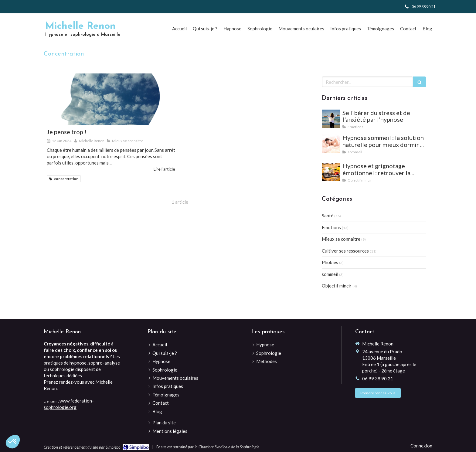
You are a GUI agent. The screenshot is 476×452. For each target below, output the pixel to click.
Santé (328, 216)
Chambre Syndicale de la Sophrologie (229, 447)
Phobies (330, 262)
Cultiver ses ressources (345, 251)
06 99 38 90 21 (378, 379)
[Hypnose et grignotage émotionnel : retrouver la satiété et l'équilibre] (331, 172)
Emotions (331, 227)
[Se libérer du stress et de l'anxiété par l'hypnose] (331, 119)
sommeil (330, 274)
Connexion (421, 446)
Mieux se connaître (341, 239)
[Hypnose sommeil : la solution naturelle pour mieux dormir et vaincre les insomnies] (331, 144)
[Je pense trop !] (111, 99)
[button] (13, 442)
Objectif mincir (337, 286)
